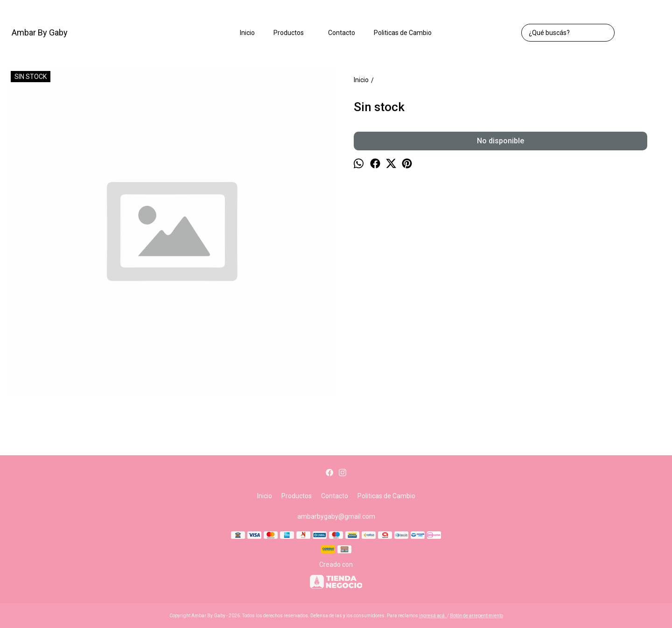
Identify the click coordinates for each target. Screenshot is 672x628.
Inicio (247, 33)
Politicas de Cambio (403, 33)
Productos (293, 33)
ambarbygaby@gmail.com (336, 516)
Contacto (342, 33)
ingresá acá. (433, 616)
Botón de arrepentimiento (476, 616)
